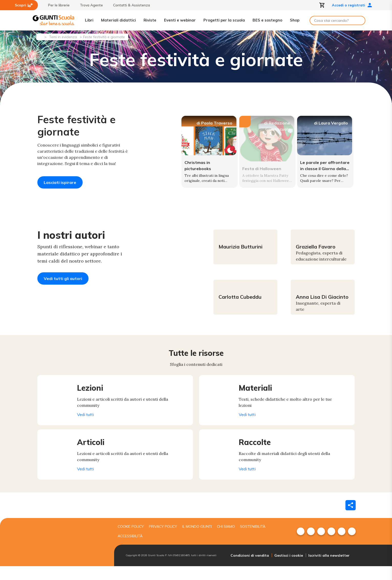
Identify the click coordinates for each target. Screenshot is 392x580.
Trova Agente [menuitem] (89, 5)
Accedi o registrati (352, 5)
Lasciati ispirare (60, 182)
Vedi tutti (89, 428)
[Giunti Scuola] (53, 20)
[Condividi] (351, 519)
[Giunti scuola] (72, 556)
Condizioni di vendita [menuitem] (250, 569)
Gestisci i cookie (289, 569)
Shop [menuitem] (295, 20)
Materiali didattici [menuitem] (118, 20)
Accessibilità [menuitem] (130, 550)
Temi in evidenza (63, 37)
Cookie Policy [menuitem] (131, 540)
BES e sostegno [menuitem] (267, 20)
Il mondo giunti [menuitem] (197, 540)
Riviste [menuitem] (150, 20)
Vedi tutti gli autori (63, 292)
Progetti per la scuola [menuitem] (224, 20)
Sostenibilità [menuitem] (253, 540)
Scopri (24, 5)
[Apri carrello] (322, 5)
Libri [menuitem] (89, 20)
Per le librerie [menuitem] (56, 5)
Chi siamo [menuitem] (226, 540)
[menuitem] (301, 545)
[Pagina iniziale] (40, 37)
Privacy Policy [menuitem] (163, 540)
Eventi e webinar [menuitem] (180, 20)
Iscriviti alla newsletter (329, 569)
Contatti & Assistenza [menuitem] (129, 5)
